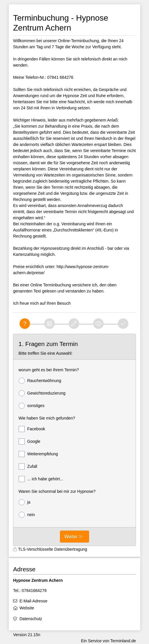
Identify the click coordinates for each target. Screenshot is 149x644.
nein (27, 515)
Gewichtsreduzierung (42, 393)
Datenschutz (31, 619)
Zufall (28, 467)
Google (30, 441)
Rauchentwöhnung (40, 381)
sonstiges (32, 406)
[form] (74, 440)
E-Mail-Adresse (33, 601)
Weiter (71, 537)
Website (27, 608)
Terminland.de (123, 641)
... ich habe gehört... (41, 479)
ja (25, 502)
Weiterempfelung (38, 454)
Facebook (32, 429)
